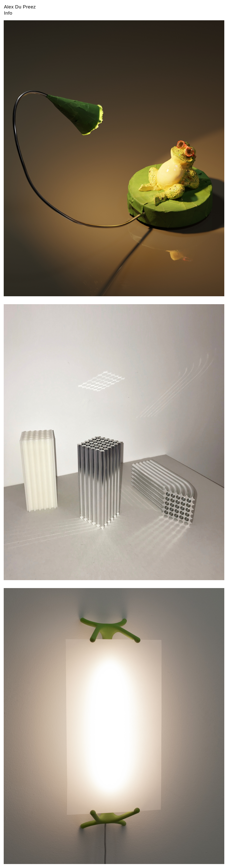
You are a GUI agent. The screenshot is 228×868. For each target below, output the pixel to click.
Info (8, 13)
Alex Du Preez (20, 7)
